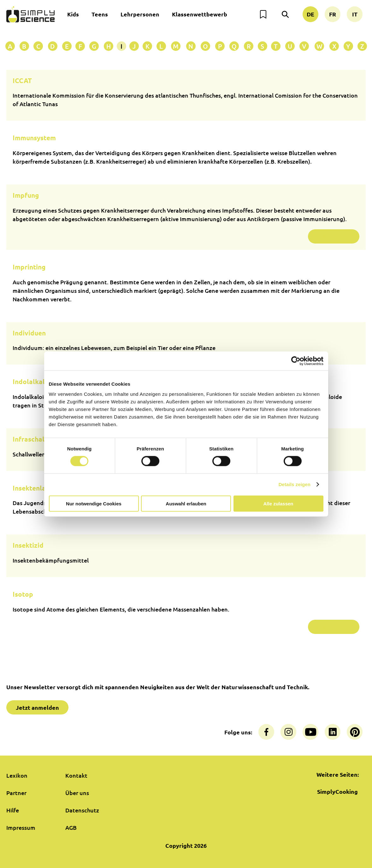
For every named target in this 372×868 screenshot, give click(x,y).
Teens (100, 14)
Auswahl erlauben (186, 503)
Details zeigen (295, 484)
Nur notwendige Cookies (94, 503)
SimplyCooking (337, 791)
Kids (73, 14)
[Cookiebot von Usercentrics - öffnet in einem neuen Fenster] (296, 361)
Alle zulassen (278, 503)
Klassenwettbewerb (200, 14)
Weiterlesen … (334, 236)
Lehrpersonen (140, 14)
